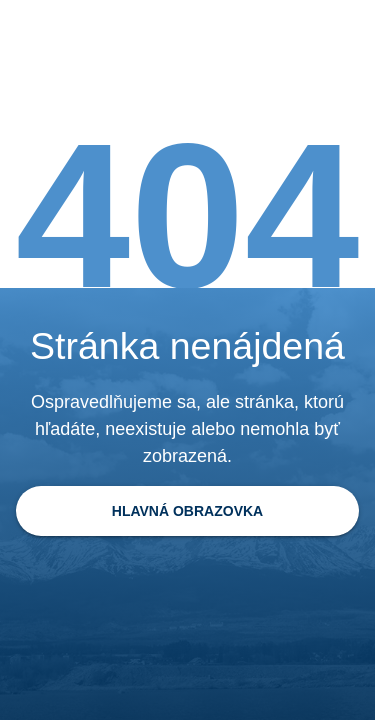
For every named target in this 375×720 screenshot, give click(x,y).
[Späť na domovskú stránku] (187, 511)
